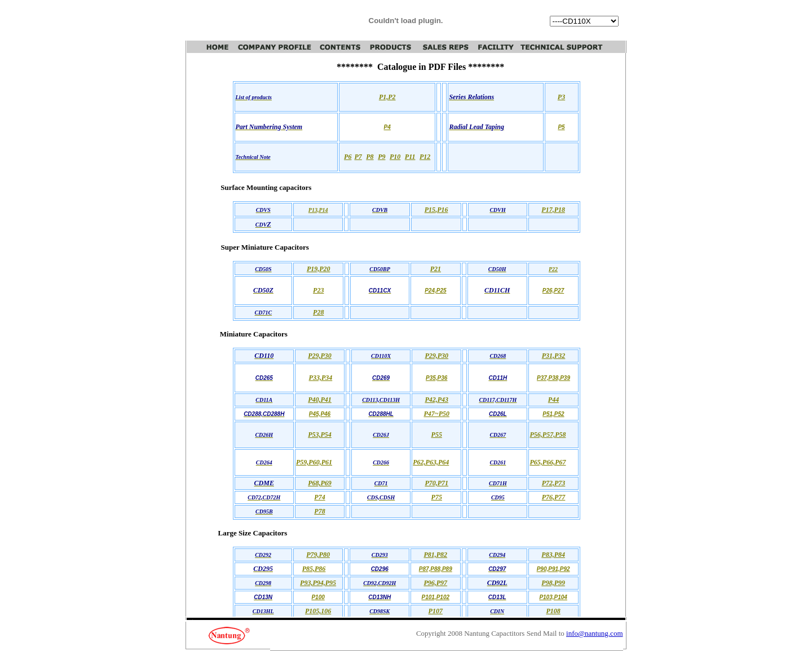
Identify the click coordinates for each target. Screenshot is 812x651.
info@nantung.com (594, 633)
